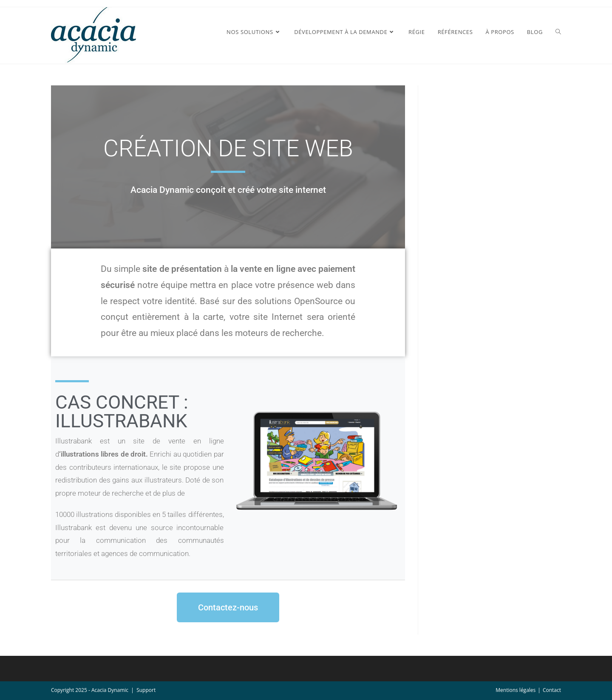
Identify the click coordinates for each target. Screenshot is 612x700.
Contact (552, 690)
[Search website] (558, 32)
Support (146, 690)
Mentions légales (516, 690)
